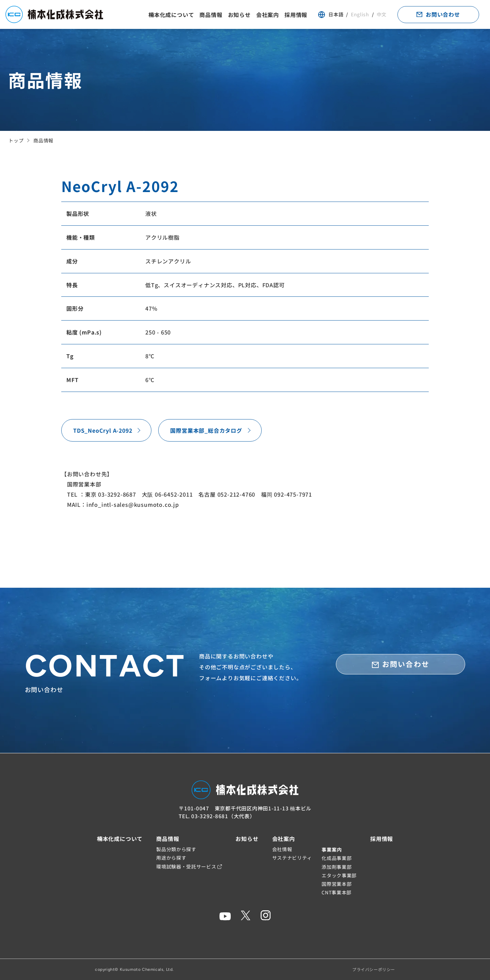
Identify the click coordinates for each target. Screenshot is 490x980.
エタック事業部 (339, 875)
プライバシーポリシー (374, 969)
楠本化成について (171, 15)
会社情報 (282, 849)
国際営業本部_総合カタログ (206, 430)
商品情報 (211, 15)
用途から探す (171, 858)
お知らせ (239, 15)
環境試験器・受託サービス (189, 866)
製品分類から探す (176, 849)
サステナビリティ (292, 858)
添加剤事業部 (337, 867)
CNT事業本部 (337, 892)
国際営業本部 (337, 884)
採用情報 (296, 15)
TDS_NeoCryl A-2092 (103, 430)
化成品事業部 (337, 858)
